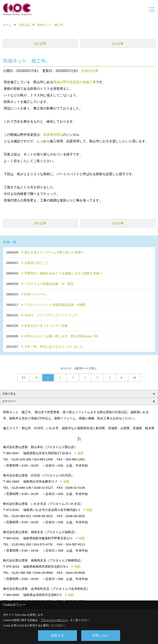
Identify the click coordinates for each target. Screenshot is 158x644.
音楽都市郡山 (53, 135)
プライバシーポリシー (54, 620)
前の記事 (40, 44)
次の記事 (118, 44)
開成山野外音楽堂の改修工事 (74, 82)
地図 (80, 453)
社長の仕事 (90, 71)
